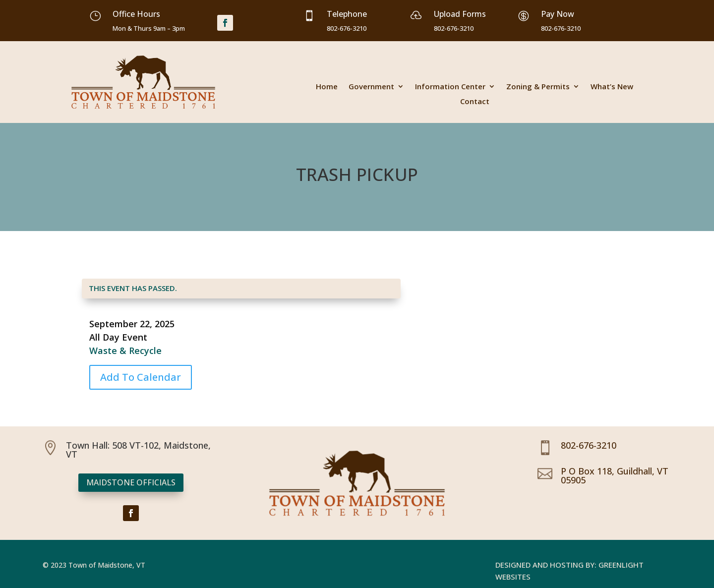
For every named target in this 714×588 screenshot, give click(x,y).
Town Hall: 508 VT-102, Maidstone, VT (138, 450)
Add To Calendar (141, 377)
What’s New (612, 87)
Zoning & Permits (538, 87)
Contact (475, 102)
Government (371, 87)
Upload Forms (460, 14)
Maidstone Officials (131, 482)
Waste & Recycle (125, 351)
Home (327, 87)
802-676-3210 (589, 445)
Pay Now (558, 14)
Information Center (450, 87)
